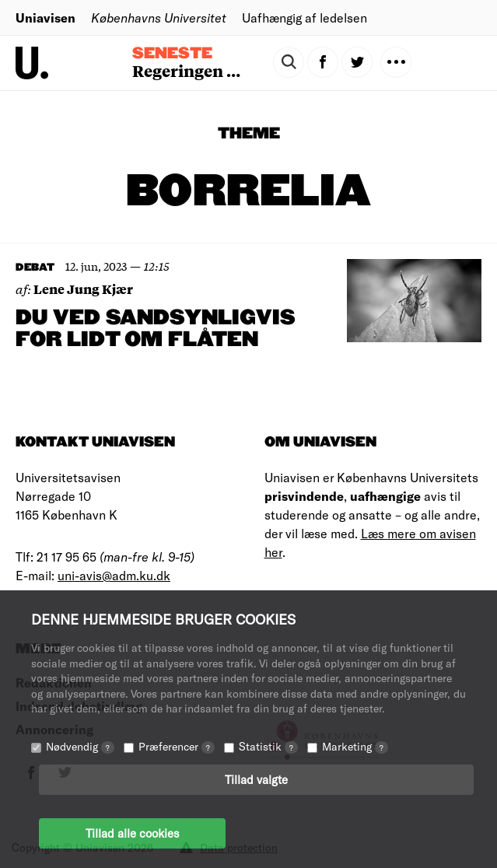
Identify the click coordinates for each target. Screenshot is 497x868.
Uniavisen (45, 17)
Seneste (172, 54)
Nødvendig (80, 746)
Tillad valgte (256, 779)
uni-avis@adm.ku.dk (114, 575)
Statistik (268, 746)
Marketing (355, 746)
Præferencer (177, 746)
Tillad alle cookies (132, 833)
